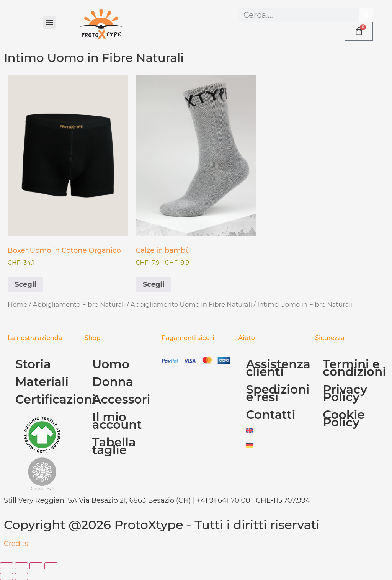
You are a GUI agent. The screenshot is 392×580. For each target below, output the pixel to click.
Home (17, 304)
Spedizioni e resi (277, 393)
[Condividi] (36, 566)
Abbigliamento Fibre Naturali (79, 304)
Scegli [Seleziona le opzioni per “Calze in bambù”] (154, 284)
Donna (113, 382)
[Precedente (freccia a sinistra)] (7, 577)
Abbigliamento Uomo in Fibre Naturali (191, 304)
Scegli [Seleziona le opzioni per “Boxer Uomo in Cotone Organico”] (25, 284)
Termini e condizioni (354, 368)
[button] (50, 22)
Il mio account (117, 421)
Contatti (270, 415)
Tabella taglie (114, 446)
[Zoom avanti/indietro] (7, 566)
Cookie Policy (344, 418)
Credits (16, 544)
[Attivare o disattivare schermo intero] (21, 566)
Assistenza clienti (277, 368)
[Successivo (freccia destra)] (21, 577)
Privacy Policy (345, 393)
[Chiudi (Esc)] (51, 566)
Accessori (121, 399)
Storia (33, 364)
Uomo (111, 364)
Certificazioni (46, 399)
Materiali (42, 382)
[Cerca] (366, 15)
